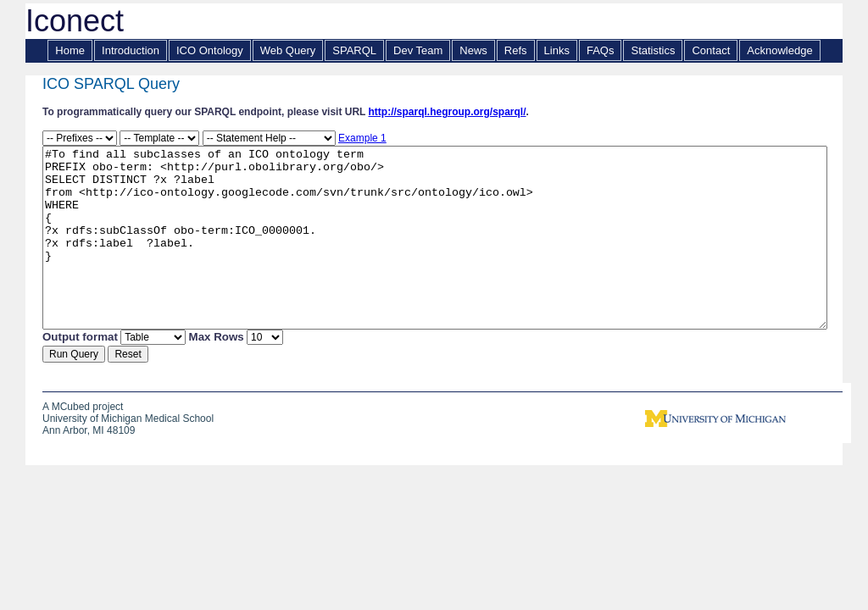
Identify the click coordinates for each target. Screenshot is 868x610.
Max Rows (217, 339)
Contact (711, 50)
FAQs (601, 50)
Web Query (288, 50)
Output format (80, 339)
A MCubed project (83, 409)
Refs (516, 50)
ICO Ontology (210, 50)
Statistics (653, 50)
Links (557, 50)
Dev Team (418, 50)
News (473, 50)
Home (70, 50)
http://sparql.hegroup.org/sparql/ (448, 112)
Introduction (131, 50)
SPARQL (354, 50)
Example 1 (362, 138)
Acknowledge (779, 50)
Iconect (75, 21)
